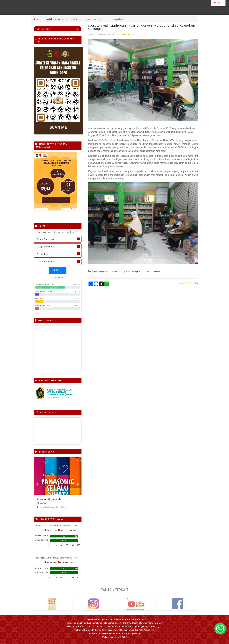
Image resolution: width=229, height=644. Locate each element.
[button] (37, 484)
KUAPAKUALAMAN (152, 272)
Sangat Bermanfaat (46, 239)
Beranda (39, 19)
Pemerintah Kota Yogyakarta (129, 619)
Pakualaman (117, 272)
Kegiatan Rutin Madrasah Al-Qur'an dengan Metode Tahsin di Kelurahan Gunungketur (89, 19)
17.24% (77, 298)
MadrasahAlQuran (133, 272)
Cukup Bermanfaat (45, 247)
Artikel (49, 19)
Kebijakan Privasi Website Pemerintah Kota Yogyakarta (114, 633)
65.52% (77, 284)
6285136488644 (120, 626)
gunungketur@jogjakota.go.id (149, 626)
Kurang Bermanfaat (46, 262)
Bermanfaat (42, 254)
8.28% (77, 291)
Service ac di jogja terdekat (49, 499)
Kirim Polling (58, 270)
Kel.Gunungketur (101, 272)
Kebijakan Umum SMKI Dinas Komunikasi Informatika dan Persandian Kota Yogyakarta (115, 630)
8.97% (77, 305)
